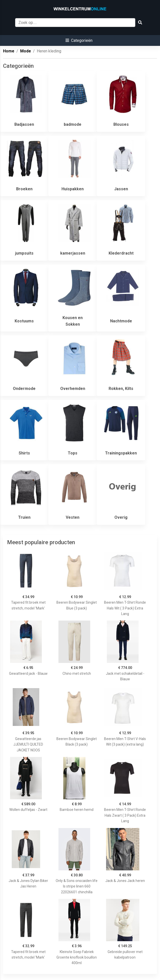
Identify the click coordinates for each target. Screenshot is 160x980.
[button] (79, 40)
